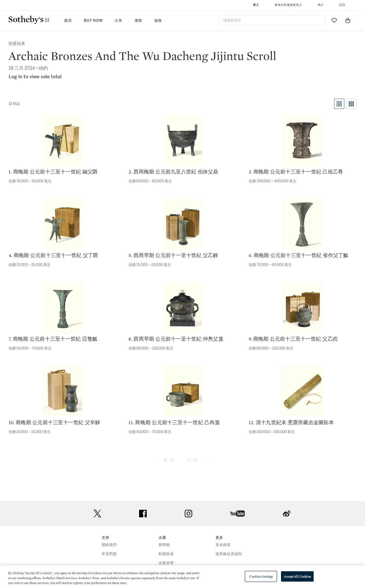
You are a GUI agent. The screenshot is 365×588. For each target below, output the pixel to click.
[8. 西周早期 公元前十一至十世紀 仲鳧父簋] (183, 307)
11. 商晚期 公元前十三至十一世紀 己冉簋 (174, 422)
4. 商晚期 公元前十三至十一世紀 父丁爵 (53, 255)
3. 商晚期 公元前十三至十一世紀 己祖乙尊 (296, 172)
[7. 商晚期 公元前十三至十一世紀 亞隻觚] (63, 307)
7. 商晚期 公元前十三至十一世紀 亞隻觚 (53, 339)
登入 (256, 5)
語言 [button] (342, 5)
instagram (188, 514)
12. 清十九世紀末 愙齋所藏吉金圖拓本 (291, 422)
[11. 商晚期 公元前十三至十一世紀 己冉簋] (182, 391)
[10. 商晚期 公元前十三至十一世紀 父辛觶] (63, 391)
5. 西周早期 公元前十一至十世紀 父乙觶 (173, 255)
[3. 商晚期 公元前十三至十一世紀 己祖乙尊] (302, 140)
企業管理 (166, 563)
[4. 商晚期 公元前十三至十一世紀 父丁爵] (63, 224)
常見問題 (109, 554)
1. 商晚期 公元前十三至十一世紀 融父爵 (53, 172)
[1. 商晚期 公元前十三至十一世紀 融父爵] (62, 140)
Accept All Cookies (297, 576)
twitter (97, 514)
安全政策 (223, 545)
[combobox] (272, 20)
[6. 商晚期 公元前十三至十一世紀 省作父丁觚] (302, 224)
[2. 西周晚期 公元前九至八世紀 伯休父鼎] (183, 140)
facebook (143, 514)
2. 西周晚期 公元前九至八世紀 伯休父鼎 (173, 172)
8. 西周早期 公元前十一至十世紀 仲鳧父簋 (176, 339)
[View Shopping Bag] (348, 20)
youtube (238, 514)
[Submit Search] (320, 20)
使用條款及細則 (229, 554)
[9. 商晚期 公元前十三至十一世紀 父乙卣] (302, 307)
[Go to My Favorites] (334, 20)
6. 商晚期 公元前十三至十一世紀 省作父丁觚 (299, 255)
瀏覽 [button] (138, 21)
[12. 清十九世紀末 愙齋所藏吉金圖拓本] (302, 391)
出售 (119, 21)
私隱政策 (166, 554)
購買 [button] (68, 21)
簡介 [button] (321, 5)
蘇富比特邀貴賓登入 (288, 5)
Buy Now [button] (93, 21)
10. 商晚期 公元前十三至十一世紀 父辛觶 (55, 422)
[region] (182, 577)
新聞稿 (164, 545)
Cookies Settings (261, 576)
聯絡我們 (109, 545)
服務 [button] (158, 21)
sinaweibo (287, 514)
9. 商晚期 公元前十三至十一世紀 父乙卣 (293, 339)
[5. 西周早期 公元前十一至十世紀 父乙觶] (182, 224)
